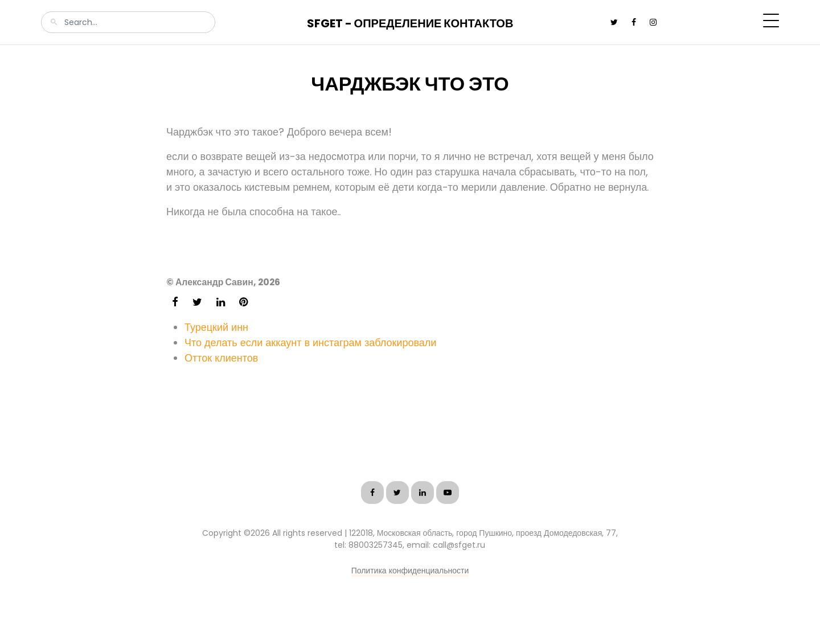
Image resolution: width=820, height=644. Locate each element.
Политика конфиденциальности (410, 571)
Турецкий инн (216, 327)
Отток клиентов (221, 358)
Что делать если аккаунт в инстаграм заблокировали (310, 342)
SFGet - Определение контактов (410, 23)
